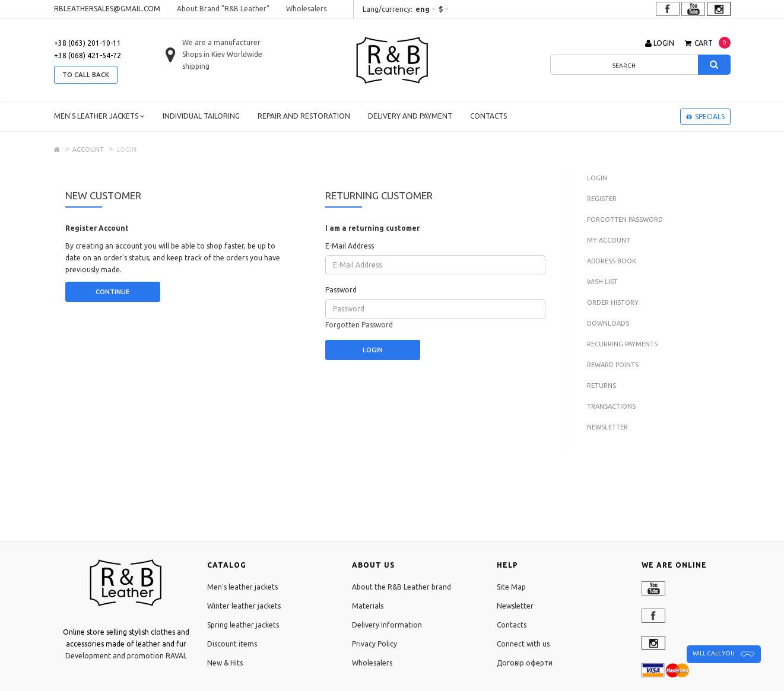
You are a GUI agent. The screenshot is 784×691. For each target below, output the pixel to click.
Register (602, 199)
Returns (602, 386)
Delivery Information (387, 625)
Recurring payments (622, 344)
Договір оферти (525, 663)
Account (88, 149)
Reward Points (613, 365)
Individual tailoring (201, 116)
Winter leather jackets (244, 606)
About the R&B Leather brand (401, 587)
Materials (368, 606)
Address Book (612, 261)
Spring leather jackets (243, 625)
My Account (609, 240)
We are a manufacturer (221, 42)
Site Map (511, 587)
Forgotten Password (359, 325)
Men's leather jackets (99, 116)
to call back (86, 75)
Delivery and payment (410, 116)
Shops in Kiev (204, 54)
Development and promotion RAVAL (126, 656)
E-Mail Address (350, 246)
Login (597, 178)
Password (341, 290)
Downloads (608, 323)
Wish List (602, 282)
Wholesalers (306, 9)
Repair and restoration (304, 116)
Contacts (488, 116)
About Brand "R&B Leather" (223, 9)
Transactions (611, 406)
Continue (112, 292)
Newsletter (607, 427)
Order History (613, 302)
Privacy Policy (374, 644)
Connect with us (523, 644)
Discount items (232, 644)
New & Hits (225, 663)
